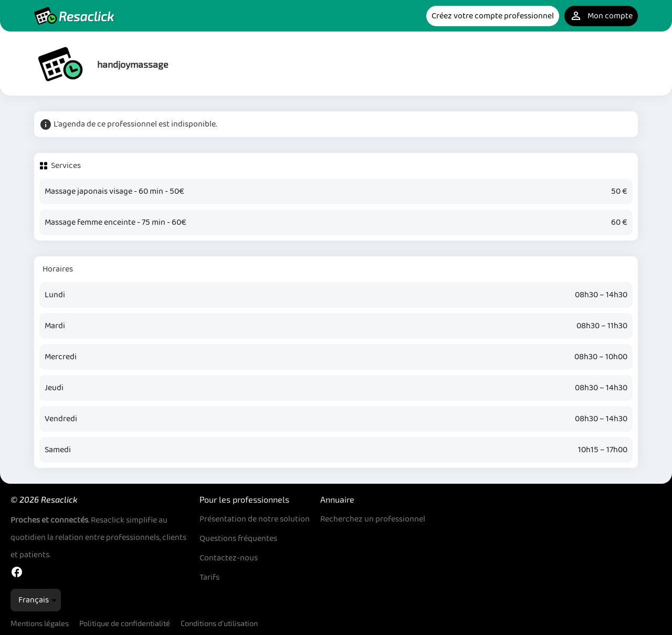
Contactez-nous (229, 558)
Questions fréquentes (238, 539)
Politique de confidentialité (125, 623)
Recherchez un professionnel (373, 519)
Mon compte (601, 16)
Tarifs (209, 577)
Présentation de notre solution (255, 519)
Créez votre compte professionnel (493, 16)
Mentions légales (40, 623)
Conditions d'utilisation (219, 623)
